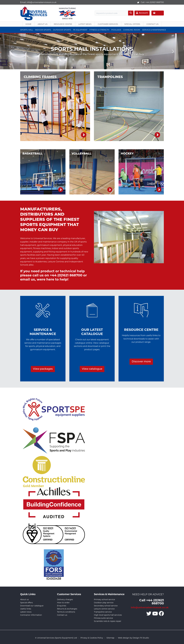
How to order (63, 603)
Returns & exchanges (67, 609)
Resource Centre (63, 24)
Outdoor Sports (62, 30)
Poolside (116, 30)
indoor (55, 248)
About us (43, 24)
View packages (43, 369)
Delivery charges (65, 599)
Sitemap (110, 638)
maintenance (50, 242)
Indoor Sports (43, 30)
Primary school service (104, 599)
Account (142, 13)
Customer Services (108, 24)
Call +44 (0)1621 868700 (152, 602)
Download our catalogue (32, 606)
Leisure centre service (104, 609)
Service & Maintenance (154, 30)
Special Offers (132, 24)
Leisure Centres (56, 262)
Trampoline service (103, 612)
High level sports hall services (108, 615)
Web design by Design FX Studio (133, 638)
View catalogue (92, 369)
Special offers (26, 603)
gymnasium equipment (50, 245)
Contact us (62, 615)
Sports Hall (27, 30)
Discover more (141, 362)
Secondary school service (106, 606)
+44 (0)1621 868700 (155, 2)
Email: (38, 2)
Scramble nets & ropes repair (108, 621)
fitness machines (42, 248)
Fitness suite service (103, 618)
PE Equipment (80, 30)
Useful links (26, 609)
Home (28, 24)
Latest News (85, 24)
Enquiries (62, 606)
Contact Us (152, 24)
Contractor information (31, 615)
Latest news (26, 612)
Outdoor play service (104, 603)
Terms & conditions (66, 612)
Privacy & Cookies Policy (92, 638)
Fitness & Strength (99, 30)
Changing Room (132, 30)
